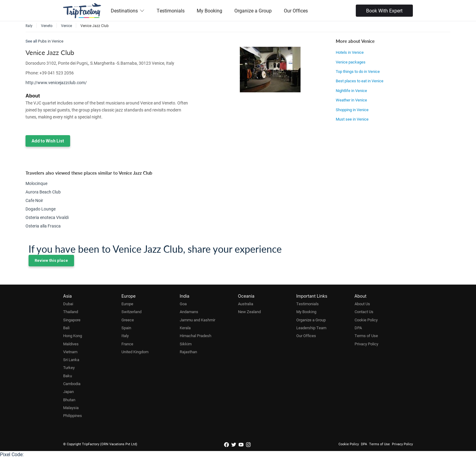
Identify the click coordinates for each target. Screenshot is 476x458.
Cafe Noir (34, 200)
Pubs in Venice (51, 41)
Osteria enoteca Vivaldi (47, 217)
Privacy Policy (366, 344)
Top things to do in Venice (358, 71)
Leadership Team (311, 328)
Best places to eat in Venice (360, 81)
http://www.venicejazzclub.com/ (56, 82)
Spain (126, 328)
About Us (362, 304)
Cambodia (72, 384)
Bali (66, 328)
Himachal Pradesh (195, 336)
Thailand (71, 312)
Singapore (72, 320)
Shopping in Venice (352, 110)
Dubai (68, 304)
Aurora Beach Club (43, 192)
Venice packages (351, 62)
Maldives (71, 344)
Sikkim (186, 344)
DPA (358, 328)
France (127, 344)
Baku (68, 376)
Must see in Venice (352, 119)
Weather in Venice (351, 100)
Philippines (73, 415)
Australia (246, 304)
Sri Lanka (71, 360)
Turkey (69, 367)
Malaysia (71, 408)
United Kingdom (135, 352)
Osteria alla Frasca (43, 226)
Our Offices (296, 10)
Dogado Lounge (41, 209)
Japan (68, 391)
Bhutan (69, 400)
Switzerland (131, 312)
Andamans (189, 312)
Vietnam (70, 352)
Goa (183, 304)
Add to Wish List (48, 141)
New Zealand (249, 312)
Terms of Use (366, 336)
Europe (127, 304)
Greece (128, 320)
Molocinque (36, 183)
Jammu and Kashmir (197, 320)
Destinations (128, 10)
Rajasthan (188, 352)
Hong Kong (73, 336)
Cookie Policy (366, 320)
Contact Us (364, 312)
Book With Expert (384, 10)
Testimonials (171, 10)
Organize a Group (253, 10)
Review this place (51, 260)
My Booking (209, 10)
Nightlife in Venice (351, 91)
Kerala (185, 328)
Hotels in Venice (350, 52)
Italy (125, 336)
